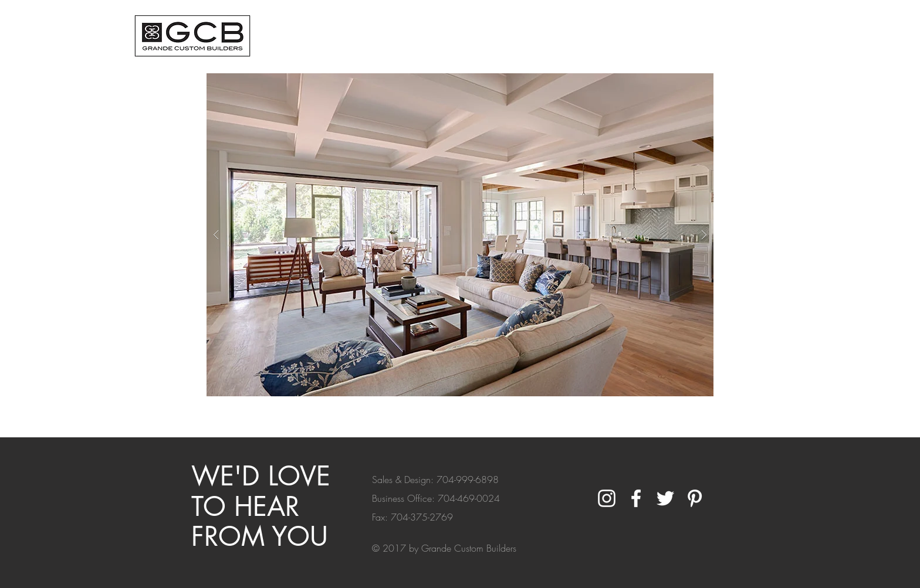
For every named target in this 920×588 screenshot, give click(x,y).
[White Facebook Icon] (636, 498)
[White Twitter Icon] (665, 498)
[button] (460, 235)
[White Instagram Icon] (607, 498)
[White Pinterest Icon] (695, 498)
